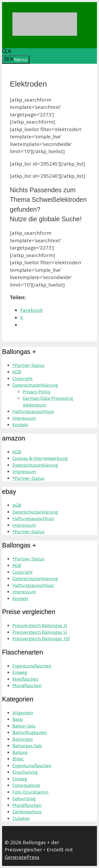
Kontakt (20, 425)
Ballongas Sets (27, 746)
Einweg (20, 672)
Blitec (18, 759)
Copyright (22, 378)
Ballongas (23, 739)
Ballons (20, 752)
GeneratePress (22, 857)
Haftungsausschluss (33, 411)
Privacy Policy (37, 392)
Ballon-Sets (24, 726)
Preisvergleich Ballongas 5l (40, 632)
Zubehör (21, 818)
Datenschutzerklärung (35, 385)
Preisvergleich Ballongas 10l (41, 639)
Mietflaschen (25, 679)
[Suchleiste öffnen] (7, 52)
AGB (17, 372)
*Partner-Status (28, 365)
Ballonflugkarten (30, 732)
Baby (18, 719)
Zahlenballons (27, 812)
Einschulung (25, 772)
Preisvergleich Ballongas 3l (40, 625)
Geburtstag (24, 798)
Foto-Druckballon (30, 792)
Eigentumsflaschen (32, 666)
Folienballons (26, 785)
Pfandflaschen (27, 685)
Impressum (24, 418)
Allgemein (23, 713)
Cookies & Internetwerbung (40, 458)
